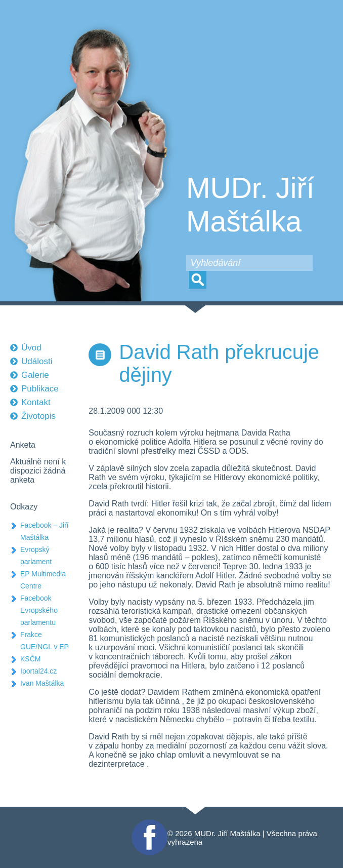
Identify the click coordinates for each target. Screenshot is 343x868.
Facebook (148, 824)
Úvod (31, 348)
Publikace (40, 389)
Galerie (35, 375)
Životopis (38, 416)
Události (37, 361)
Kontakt (36, 402)
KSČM (30, 659)
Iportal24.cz (38, 671)
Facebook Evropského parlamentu (39, 610)
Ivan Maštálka (42, 683)
